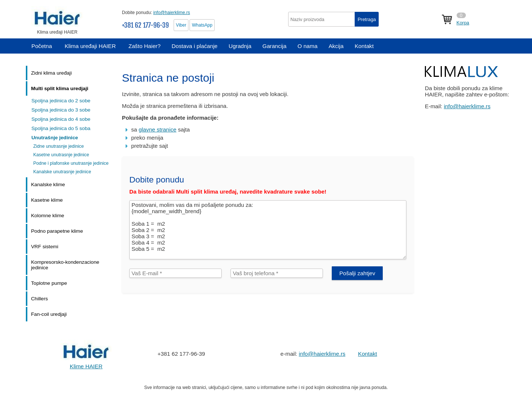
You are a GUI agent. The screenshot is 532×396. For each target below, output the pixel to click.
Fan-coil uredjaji (49, 314)
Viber (181, 25)
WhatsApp (202, 25)
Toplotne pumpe (49, 283)
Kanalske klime (48, 185)
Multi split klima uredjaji (60, 88)
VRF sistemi (45, 247)
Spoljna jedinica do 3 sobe (61, 110)
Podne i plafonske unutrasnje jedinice (71, 163)
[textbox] (333, 19)
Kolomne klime (48, 216)
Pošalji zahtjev (357, 273)
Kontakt (368, 354)
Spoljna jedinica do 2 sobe (61, 101)
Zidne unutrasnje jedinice (59, 146)
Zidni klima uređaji (51, 73)
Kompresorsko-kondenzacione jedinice (65, 265)
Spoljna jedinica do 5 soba (61, 128)
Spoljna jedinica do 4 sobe (61, 119)
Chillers (40, 299)
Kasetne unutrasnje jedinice (61, 155)
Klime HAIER (86, 366)
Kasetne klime (47, 200)
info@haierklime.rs (172, 13)
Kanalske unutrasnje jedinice (62, 172)
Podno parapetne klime (57, 231)
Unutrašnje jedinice (55, 138)
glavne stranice (157, 129)
